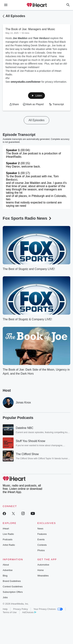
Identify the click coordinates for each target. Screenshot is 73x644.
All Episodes (15, 16)
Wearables (43, 576)
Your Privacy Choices (48, 609)
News (40, 529)
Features (42, 534)
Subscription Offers (13, 592)
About (6, 565)
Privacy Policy (21, 609)
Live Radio (8, 534)
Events (41, 539)
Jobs (5, 597)
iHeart (6, 529)
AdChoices (29, 612)
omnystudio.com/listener (26, 82)
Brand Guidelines (12, 581)
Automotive (43, 565)
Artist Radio (9, 545)
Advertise (8, 570)
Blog (5, 576)
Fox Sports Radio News (27, 218)
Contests (42, 545)
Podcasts (8, 539)
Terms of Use (10, 612)
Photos (41, 550)
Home (41, 570)
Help (5, 609)
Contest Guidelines (13, 587)
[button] (14, 104)
